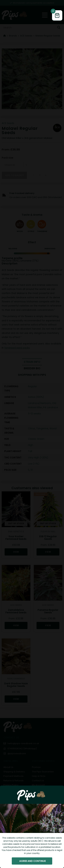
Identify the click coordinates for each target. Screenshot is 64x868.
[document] (32, 434)
